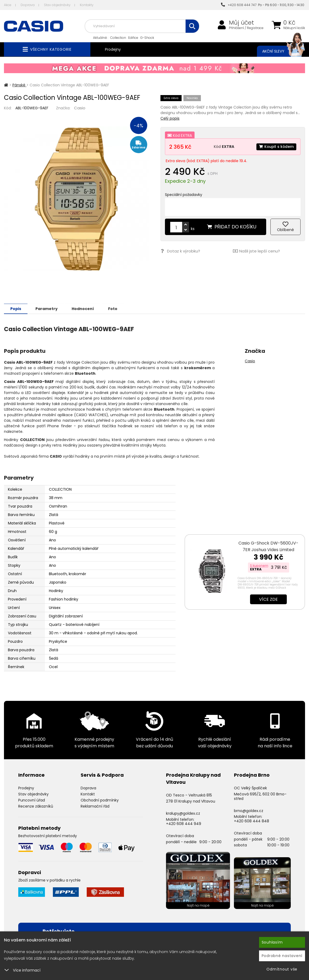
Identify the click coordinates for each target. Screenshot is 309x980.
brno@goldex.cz (249, 810)
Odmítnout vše (282, 969)
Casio (80, 108)
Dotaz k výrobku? (180, 251)
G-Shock (147, 38)
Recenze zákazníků (36, 806)
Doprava (28, 5)
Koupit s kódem (276, 147)
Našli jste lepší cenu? (256, 251)
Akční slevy (278, 51)
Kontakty (87, 5)
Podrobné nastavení (282, 956)
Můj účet (241, 23)
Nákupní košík (294, 28)
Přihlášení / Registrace (246, 28)
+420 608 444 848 (252, 821)
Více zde (268, 599)
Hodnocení (85, 308)
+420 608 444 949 (184, 823)
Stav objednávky (57, 5)
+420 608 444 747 (239, 5)
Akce (8, 5)
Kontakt (88, 794)
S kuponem (259, 565)
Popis (16, 308)
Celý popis (170, 118)
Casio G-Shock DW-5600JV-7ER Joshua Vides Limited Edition (268, 549)
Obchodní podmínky (100, 800)
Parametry (48, 308)
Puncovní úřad (32, 800)
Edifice (133, 38)
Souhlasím (272, 942)
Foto (116, 308)
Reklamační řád (95, 806)
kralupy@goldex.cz (183, 813)
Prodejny (113, 49)
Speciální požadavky (184, 195)
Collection (118, 38)
